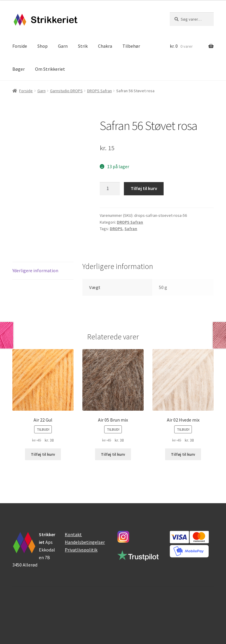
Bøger (19, 69)
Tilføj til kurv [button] (43, 454)
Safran (131, 229)
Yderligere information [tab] (35, 270)
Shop (43, 46)
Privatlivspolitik (81, 550)
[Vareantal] (110, 189)
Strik (83, 46)
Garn (63, 46)
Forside (20, 46)
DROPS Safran (99, 91)
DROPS (116, 229)
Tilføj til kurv (144, 188)
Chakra (105, 46)
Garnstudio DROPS (66, 91)
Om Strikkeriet (50, 69)
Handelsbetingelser (85, 542)
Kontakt (73, 534)
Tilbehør (131, 46)
